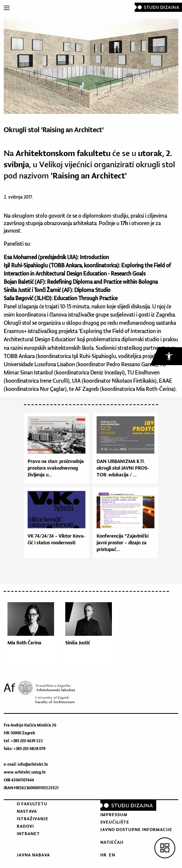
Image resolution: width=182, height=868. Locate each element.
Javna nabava (33, 855)
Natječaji (112, 842)
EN (112, 855)
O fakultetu (32, 804)
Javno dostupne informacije (136, 830)
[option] (33, 634)
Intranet (28, 834)
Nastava (27, 811)
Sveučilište (115, 822)
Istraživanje (33, 819)
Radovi (25, 826)
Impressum (114, 815)
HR (103, 855)
